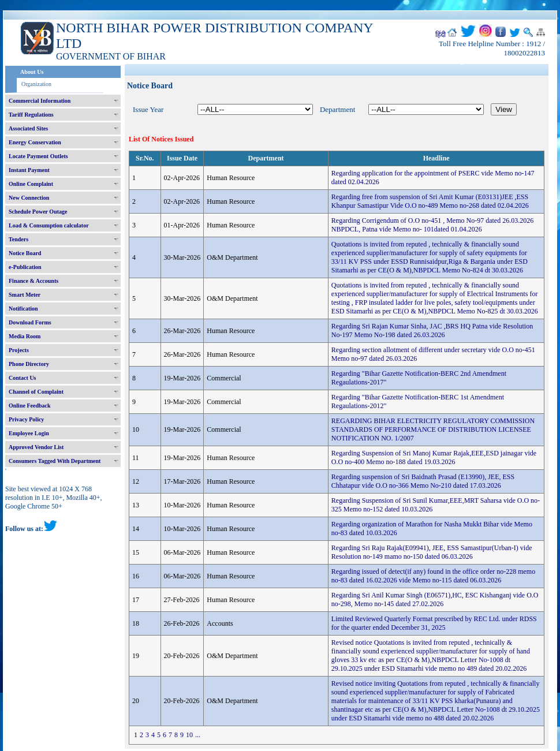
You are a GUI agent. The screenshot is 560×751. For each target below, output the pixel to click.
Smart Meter (25, 295)
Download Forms (30, 322)
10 (189, 735)
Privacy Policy (26, 419)
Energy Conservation (35, 142)
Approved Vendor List (36, 447)
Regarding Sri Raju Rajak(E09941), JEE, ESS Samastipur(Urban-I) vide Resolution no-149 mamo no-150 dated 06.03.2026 (432, 552)
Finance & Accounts (33, 281)
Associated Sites (28, 128)
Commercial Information (40, 101)
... (198, 735)
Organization (36, 84)
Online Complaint (31, 184)
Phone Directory (29, 364)
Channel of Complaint (36, 392)
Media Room (25, 336)
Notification (23, 309)
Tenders (18, 239)
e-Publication (25, 267)
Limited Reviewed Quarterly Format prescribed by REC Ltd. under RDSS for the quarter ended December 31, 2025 (434, 623)
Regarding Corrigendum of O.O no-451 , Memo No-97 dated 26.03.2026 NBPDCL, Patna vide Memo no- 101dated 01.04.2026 (432, 225)
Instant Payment (29, 170)
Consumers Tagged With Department (55, 461)
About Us (32, 72)
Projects (19, 350)
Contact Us (23, 378)
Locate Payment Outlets (38, 156)
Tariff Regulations (31, 115)
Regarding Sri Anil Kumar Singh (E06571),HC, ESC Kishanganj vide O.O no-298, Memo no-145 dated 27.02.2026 (435, 599)
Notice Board (25, 253)
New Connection (29, 198)
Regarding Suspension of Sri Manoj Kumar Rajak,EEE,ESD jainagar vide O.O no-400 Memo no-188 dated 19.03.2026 (434, 457)
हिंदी (440, 35)
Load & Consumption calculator (49, 225)
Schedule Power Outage (38, 212)
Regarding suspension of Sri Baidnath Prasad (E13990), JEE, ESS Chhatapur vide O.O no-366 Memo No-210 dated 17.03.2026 (423, 481)
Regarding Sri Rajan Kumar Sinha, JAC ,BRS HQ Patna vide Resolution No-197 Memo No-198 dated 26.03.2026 (432, 330)
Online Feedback (30, 406)
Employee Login (29, 433)
